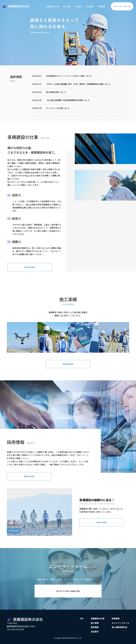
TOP (81, 619)
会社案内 (76, 6)
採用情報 (88, 6)
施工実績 (64, 6)
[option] (68, 33)
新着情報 (100, 6)
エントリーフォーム (120, 624)
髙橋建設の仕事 (49, 6)
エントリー (122, 6)
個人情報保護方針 (120, 628)
